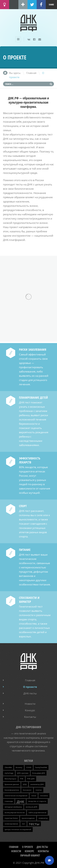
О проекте (30, 687)
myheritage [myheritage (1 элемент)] (9, 773)
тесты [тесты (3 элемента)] (34, 824)
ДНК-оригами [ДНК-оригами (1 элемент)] (23, 773)
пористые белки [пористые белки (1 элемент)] (11, 818)
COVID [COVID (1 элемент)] (29, 767)
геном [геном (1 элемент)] (34, 796)
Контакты (30, 717)
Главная (31, 73)
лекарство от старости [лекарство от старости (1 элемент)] (37, 801)
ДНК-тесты (30, 693)
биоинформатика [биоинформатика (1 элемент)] (12, 790)
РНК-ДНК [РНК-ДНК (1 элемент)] (31, 779)
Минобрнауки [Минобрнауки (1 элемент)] (10, 779)
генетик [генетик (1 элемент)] (39, 790)
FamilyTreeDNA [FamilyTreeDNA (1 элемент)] (41, 767)
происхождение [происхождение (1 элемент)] (28, 818)
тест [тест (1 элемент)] (23, 824)
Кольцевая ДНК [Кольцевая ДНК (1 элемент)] (39, 773)
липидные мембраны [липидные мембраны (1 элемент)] (13, 807)
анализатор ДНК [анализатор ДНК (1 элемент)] (37, 784)
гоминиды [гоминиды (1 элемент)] (9, 801)
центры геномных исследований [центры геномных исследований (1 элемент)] (18, 829)
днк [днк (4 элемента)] (21, 801)
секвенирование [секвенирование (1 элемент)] (11, 824)
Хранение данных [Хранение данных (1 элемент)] (12, 784)
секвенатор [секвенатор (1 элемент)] (43, 818)
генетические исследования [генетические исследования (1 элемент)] (16, 796)
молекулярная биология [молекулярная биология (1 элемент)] (15, 813)
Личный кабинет (30, 855)
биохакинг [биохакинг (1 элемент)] (27, 790)
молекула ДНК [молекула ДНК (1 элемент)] (32, 807)
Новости (30, 704)
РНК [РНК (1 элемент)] (22, 779)
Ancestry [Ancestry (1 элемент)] (19, 767)
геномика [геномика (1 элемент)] (44, 796)
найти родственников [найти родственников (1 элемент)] (37, 813)
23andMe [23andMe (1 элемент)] (8, 767)
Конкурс (30, 710)
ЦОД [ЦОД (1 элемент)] (25, 784)
